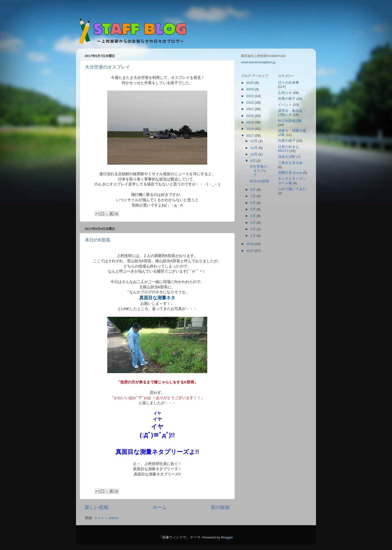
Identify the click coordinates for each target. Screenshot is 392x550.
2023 (250, 96)
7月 (253, 196)
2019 (250, 122)
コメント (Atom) (106, 518)
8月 (253, 190)
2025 (250, 83)
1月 (253, 236)
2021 (250, 109)
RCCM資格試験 (290, 121)
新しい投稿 (97, 507)
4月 (253, 216)
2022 (250, 102)
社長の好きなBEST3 (288, 149)
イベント (285, 105)
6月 (253, 203)
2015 (250, 251)
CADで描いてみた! (292, 189)
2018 (250, 129)
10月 (254, 154)
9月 (253, 161)
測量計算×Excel (290, 173)
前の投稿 (220, 507)
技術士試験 (287, 157)
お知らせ (285, 93)
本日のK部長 (98, 240)
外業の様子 (287, 99)
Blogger (227, 537)
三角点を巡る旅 (290, 163)
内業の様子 (287, 141)
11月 (254, 148)
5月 (253, 209)
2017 (250, 135)
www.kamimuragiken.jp (258, 62)
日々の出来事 (288, 83)
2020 (250, 116)
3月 (253, 223)
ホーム (160, 507)
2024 (250, 89)
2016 (250, 244)
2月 (253, 229)
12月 (254, 141)
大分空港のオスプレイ (107, 67)
